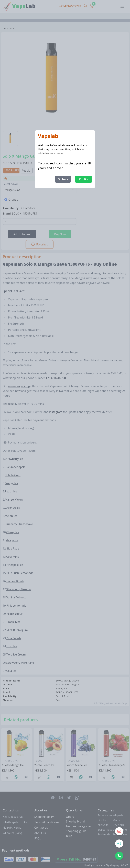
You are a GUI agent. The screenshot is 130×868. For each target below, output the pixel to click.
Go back (63, 179)
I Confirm (84, 179)
